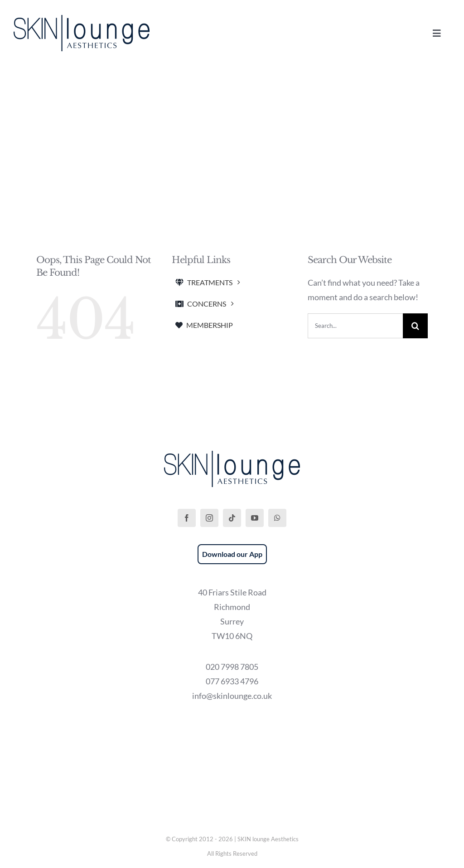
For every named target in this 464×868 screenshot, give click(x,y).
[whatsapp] (277, 518)
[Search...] (355, 326)
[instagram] (209, 518)
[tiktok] (232, 518)
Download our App (232, 554)
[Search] (415, 326)
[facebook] (187, 518)
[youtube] (255, 518)
